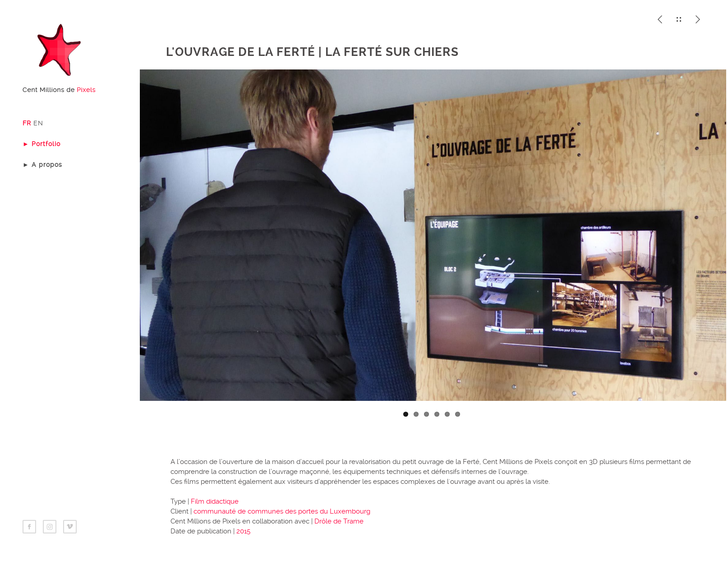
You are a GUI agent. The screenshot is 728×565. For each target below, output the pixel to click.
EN (38, 123)
